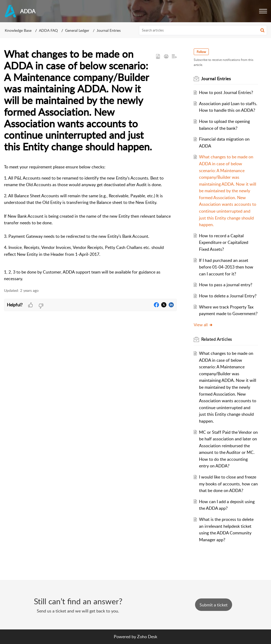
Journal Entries (109, 30)
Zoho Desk (147, 637)
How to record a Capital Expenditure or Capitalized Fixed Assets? (224, 242)
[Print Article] (166, 57)
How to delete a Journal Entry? (228, 296)
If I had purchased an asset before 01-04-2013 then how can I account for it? (226, 267)
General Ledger (77, 30)
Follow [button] (201, 52)
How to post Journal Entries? (226, 92)
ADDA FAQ (48, 30)
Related (217, 339)
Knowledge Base (18, 30)
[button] (263, 11)
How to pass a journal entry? (226, 285)
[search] (203, 30)
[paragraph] (90, 223)
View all (203, 325)
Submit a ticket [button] (214, 605)
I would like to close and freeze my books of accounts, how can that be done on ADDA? (228, 484)
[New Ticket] (214, 605)
